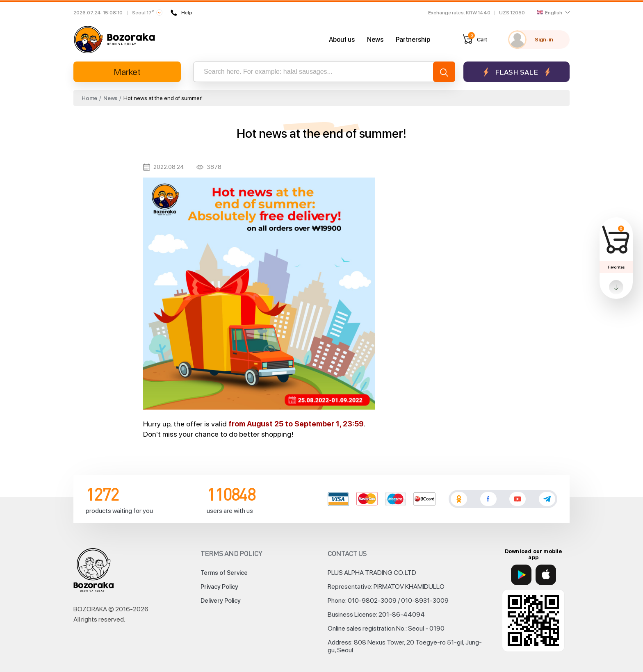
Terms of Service (224, 573)
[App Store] (546, 575)
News (375, 40)
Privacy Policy (219, 587)
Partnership (413, 40)
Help (181, 13)
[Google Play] (521, 575)
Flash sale (516, 72)
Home (89, 98)
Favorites (616, 267)
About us (342, 40)
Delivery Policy (221, 601)
